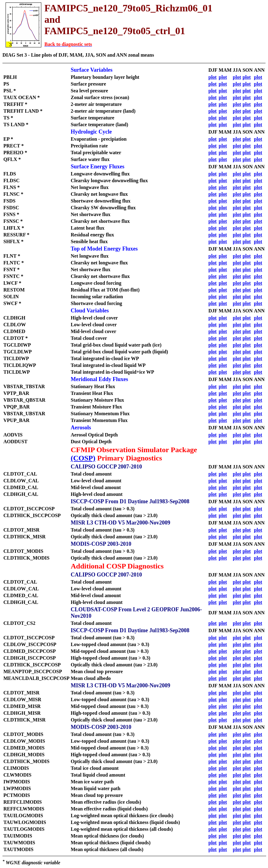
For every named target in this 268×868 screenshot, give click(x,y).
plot (213, 77)
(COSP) (83, 458)
